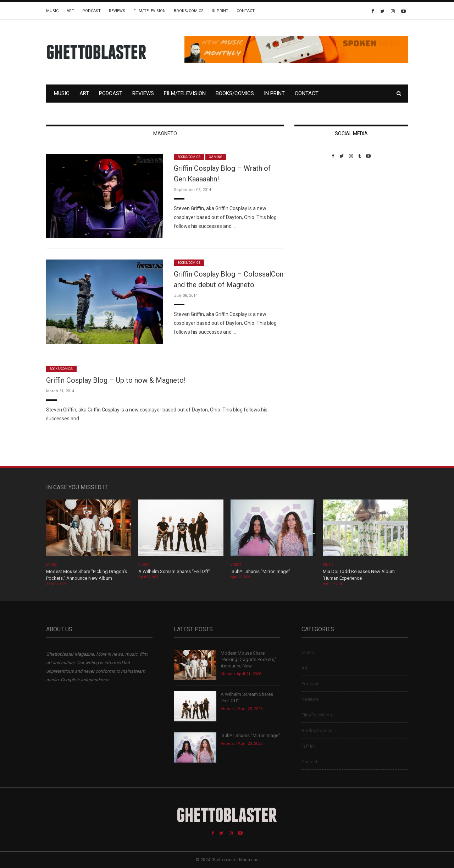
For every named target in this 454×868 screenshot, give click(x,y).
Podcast (92, 11)
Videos (144, 565)
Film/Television (150, 11)
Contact (246, 11)
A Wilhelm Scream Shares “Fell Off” (175, 571)
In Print (220, 11)
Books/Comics (189, 11)
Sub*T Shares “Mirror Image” (260, 571)
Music (52, 11)
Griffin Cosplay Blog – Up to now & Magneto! (116, 380)
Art (70, 11)
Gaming (216, 157)
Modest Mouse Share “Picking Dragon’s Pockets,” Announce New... (249, 659)
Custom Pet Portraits (315, 208)
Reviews (117, 11)
